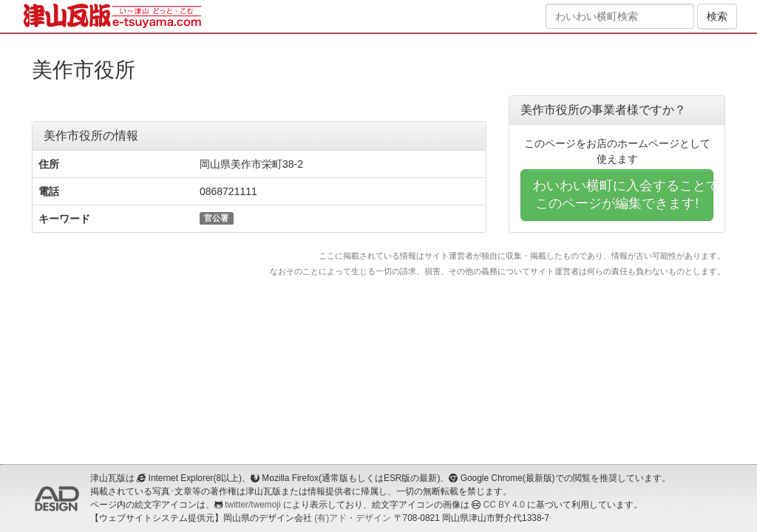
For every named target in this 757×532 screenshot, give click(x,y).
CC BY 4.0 (504, 505)
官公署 (216, 218)
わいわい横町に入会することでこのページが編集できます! (623, 194)
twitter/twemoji (252, 505)
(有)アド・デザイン (353, 518)
